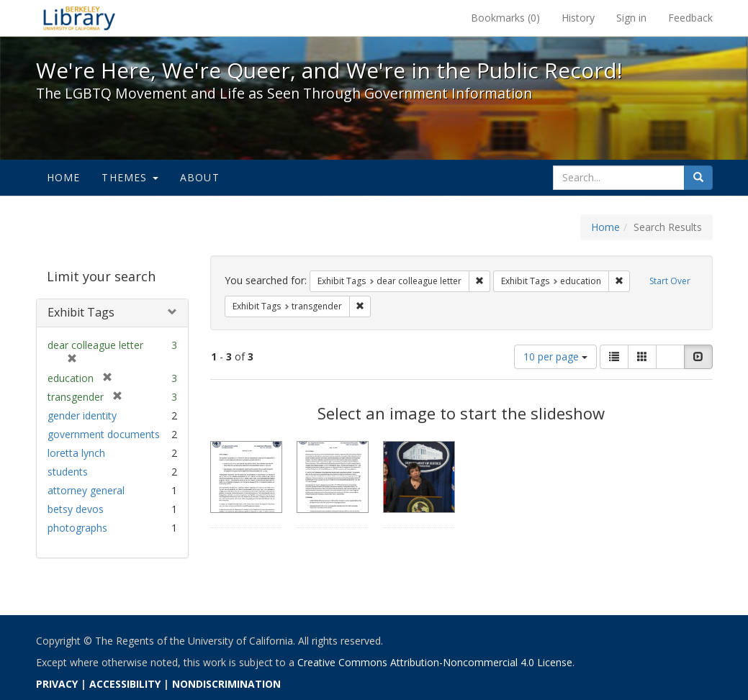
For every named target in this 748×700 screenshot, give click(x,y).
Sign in (631, 18)
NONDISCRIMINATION (226, 684)
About (200, 177)
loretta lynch (76, 453)
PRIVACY (57, 684)
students (68, 472)
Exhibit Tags (81, 312)
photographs (77, 528)
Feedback (690, 18)
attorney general (86, 490)
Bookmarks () (505, 18)
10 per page (555, 356)
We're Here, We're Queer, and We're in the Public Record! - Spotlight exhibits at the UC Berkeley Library (79, 18)
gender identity (82, 415)
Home (64, 177)
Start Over (670, 281)
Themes (130, 177)
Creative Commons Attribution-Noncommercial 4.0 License (435, 662)
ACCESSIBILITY (125, 684)
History (578, 18)
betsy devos (76, 509)
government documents (104, 434)
